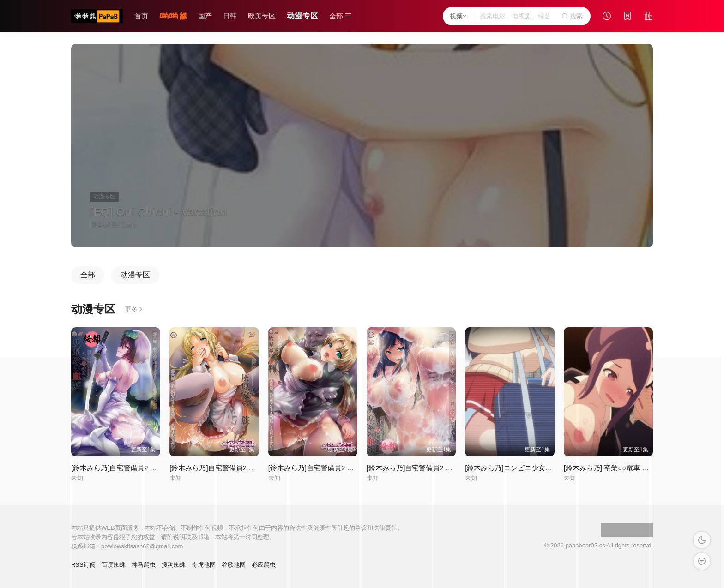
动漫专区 (302, 16)
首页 (141, 16)
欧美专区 (262, 16)
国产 (205, 16)
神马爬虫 (144, 565)
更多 (134, 309)
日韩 (230, 16)
